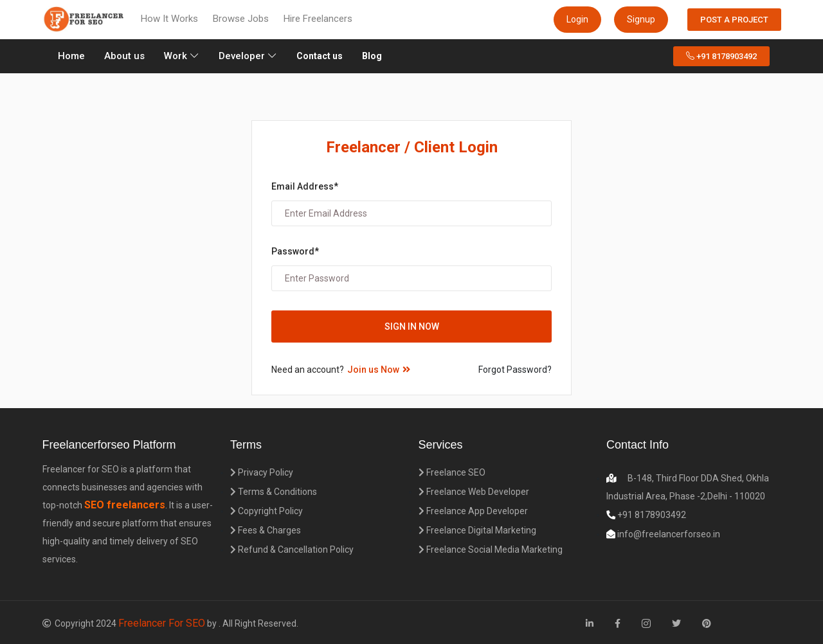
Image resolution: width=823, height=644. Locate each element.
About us (124, 56)
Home (74, 55)
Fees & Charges (266, 530)
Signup (641, 19)
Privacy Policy (262, 472)
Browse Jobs (241, 19)
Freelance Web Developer (474, 492)
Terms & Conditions (274, 492)
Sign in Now (412, 326)
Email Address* (305, 186)
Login (577, 19)
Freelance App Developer (473, 511)
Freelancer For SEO (162, 623)
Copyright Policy (267, 511)
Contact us (320, 56)
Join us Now (379, 370)
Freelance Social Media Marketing (491, 550)
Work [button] (182, 56)
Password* (295, 251)
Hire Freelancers (318, 19)
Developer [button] (248, 56)
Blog (372, 56)
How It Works (169, 19)
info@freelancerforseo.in (668, 534)
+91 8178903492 (721, 56)
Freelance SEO (452, 472)
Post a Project (734, 20)
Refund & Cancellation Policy (292, 550)
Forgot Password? (515, 370)
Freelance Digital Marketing (477, 530)
